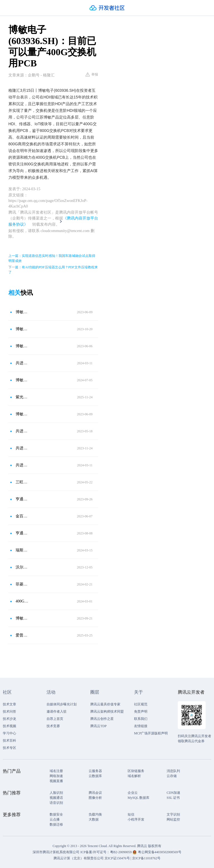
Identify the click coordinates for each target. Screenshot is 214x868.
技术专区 (9, 748)
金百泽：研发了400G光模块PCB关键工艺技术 (22, 516)
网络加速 (56, 776)
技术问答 (9, 712)
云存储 (172, 776)
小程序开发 (136, 819)
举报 (92, 74)
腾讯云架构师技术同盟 (107, 712)
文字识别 (173, 814)
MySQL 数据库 (138, 798)
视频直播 (56, 781)
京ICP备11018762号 (146, 858)
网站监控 (173, 819)
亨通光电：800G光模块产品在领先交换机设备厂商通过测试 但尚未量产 (22, 533)
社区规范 (141, 704)
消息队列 (173, 771)
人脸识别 (56, 793)
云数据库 (95, 776)
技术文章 (9, 704)
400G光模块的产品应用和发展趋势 (22, 601)
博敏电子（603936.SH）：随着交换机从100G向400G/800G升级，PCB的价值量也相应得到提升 (22, 312)
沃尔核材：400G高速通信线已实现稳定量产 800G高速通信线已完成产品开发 (22, 567)
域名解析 (134, 776)
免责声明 (141, 712)
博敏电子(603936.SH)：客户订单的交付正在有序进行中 (22, 618)
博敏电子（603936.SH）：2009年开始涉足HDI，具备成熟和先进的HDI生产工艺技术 (22, 414)
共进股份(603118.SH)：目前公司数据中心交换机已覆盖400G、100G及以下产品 (22, 448)
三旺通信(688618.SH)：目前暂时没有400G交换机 (22, 482)
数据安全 (56, 814)
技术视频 (9, 726)
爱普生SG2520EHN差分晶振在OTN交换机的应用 (22, 635)
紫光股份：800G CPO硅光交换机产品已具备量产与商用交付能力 (22, 397)
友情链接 (141, 726)
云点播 (55, 819)
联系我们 (141, 719)
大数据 (94, 819)
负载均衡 (95, 814)
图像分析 (95, 798)
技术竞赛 (53, 726)
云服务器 (95, 771)
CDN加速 (173, 793)
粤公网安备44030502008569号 (160, 852)
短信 (131, 814)
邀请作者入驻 (57, 712)
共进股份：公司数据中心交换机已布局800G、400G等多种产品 (22, 363)
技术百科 (9, 741)
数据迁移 (56, 824)
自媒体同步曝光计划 (62, 704)
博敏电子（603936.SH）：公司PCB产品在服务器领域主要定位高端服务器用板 (22, 346)
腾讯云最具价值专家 (105, 704)
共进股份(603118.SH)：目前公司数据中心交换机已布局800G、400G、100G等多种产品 (22, 465)
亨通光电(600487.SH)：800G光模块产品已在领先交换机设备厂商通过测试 (22, 499)
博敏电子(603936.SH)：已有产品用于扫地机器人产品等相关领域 (22, 380)
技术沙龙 (9, 719)
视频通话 (56, 798)
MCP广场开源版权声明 (151, 733)
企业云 (133, 793)
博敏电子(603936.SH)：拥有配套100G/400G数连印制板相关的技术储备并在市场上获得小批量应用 (22, 329)
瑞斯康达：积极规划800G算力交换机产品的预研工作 (22, 550)
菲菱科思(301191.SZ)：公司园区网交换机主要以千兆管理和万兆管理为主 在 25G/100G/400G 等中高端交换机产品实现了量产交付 (22, 584)
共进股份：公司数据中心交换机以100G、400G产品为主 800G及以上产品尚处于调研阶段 (22, 431)
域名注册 (56, 771)
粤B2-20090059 (121, 852)
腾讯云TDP (99, 726)
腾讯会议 (95, 793)
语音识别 (56, 803)
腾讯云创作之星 (102, 719)
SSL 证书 (173, 798)
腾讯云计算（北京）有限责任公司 (79, 858)
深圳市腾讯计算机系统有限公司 (56, 852)
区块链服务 (136, 771)
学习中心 (9, 733)
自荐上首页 (55, 719)
